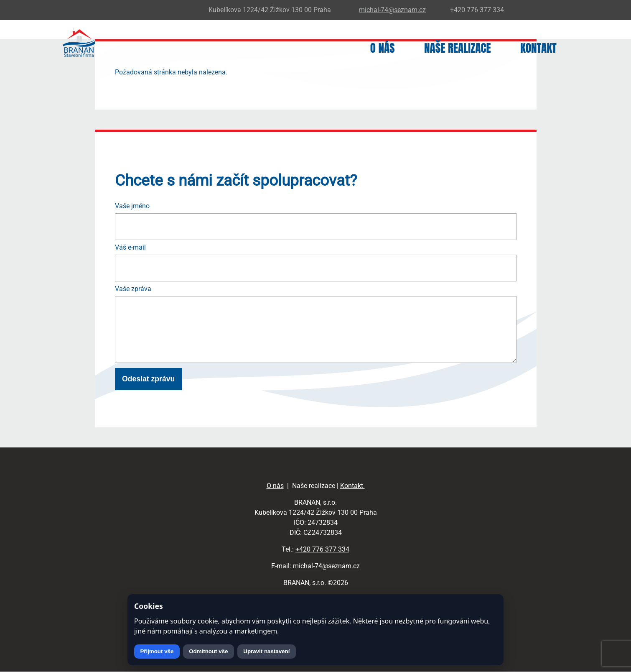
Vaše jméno (132, 206)
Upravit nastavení (266, 651)
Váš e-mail (130, 247)
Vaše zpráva (133, 289)
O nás (383, 48)
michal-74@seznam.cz (326, 566)
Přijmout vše (157, 651)
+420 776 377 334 (322, 549)
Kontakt (538, 48)
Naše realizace (458, 48)
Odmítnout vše (208, 651)
